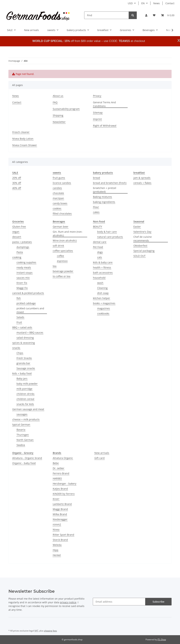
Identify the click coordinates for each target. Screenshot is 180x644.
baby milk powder (27, 384)
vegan (16, 232)
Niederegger (60, 519)
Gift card (99, 458)
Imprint (97, 119)
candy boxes (60, 203)
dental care (100, 242)
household (99, 278)
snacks (16, 348)
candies (57, 188)
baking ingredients (104, 202)
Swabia (21, 445)
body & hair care (107, 232)
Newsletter (59, 122)
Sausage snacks (26, 368)
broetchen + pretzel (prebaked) (105, 190)
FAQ (55, 102)
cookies (57, 208)
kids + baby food (22, 373)
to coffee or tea (62, 276)
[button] (146, 15)
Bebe (56, 463)
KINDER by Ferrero (64, 494)
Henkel (57, 555)
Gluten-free (19, 227)
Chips (20, 353)
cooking (17, 257)
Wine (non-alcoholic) (65, 240)
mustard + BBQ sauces (30, 332)
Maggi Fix (22, 288)
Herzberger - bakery (65, 484)
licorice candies (62, 183)
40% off (17, 188)
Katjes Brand (60, 489)
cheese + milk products (26, 419)
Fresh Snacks (24, 358)
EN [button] (143, 3)
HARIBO (57, 478)
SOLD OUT (139, 256)
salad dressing (25, 338)
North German (25, 440)
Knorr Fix (22, 283)
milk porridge (24, 389)
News (157, 3)
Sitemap (98, 113)
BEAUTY (98, 227)
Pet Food (98, 247)
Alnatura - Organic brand (27, 458)
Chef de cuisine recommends (143, 239)
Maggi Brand (60, 509)
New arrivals (102, 453)
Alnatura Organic (63, 458)
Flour (96, 207)
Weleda (57, 545)
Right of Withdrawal (105, 126)
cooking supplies (26, 262)
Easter (137, 227)
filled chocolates (62, 214)
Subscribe (158, 602)
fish (19, 298)
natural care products (110, 237)
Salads (20, 317)
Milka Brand (60, 514)
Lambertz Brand (62, 504)
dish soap (103, 293)
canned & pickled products (28, 293)
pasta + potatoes (22, 242)
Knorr (56, 499)
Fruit (19, 322)
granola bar (23, 363)
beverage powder (63, 271)
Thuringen (23, 435)
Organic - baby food (24, 463)
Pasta (20, 252)
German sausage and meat (28, 409)
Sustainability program (66, 109)
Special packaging (144, 251)
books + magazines (104, 303)
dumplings (23, 247)
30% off (17, 183)
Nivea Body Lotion (23, 139)
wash (100, 283)
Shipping (58, 115)
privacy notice (68, 602)
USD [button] (130, 3)
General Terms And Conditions (104, 104)
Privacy (97, 96)
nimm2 (57, 524)
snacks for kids (25, 404)
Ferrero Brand (61, 473)
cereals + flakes (142, 183)
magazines (104, 308)
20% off (17, 178)
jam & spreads (142, 178)
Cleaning (102, 288)
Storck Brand (60, 540)
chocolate (58, 193)
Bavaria (21, 430)
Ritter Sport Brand (63, 535)
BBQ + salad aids (22, 327)
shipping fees (50, 631)
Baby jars (22, 378)
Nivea (56, 530)
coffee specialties (63, 251)
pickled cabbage (26, 303)
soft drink (58, 246)
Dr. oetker (59, 468)
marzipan (58, 198)
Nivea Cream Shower (25, 145)
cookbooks (103, 313)
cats (100, 257)
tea (55, 266)
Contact (170, 3)
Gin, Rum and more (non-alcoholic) (68, 234)
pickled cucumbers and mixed (30, 310)
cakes (96, 212)
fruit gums (59, 178)
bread (97, 178)
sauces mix (23, 278)
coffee (60, 256)
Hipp (56, 550)
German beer (61, 227)
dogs (100, 252)
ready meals (24, 267)
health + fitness (102, 267)
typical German (21, 424)
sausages (22, 414)
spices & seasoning (24, 343)
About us (58, 96)
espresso (62, 261)
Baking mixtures (102, 197)
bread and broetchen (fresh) (110, 183)
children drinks (25, 394)
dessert (17, 237)
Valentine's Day (142, 232)
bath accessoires (103, 273)
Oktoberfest (140, 246)
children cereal (25, 399)
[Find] (107, 15)
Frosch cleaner (21, 132)
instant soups (25, 273)
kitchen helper (102, 298)
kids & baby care (103, 262)
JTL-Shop (162, 640)
